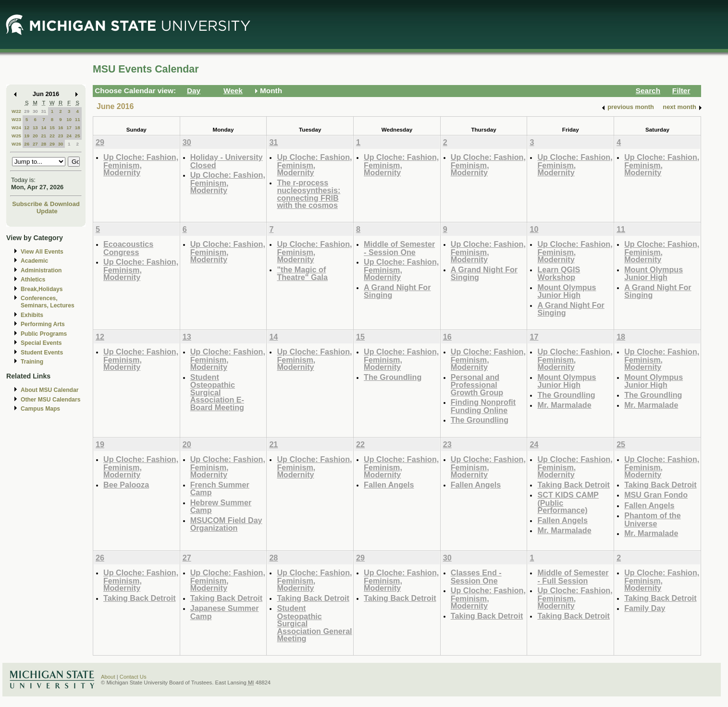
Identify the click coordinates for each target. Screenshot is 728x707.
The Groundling (393, 377)
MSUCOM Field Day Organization (226, 524)
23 (61, 136)
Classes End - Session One (476, 577)
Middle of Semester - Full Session (573, 577)
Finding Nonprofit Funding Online (483, 406)
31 (43, 111)
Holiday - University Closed (227, 161)
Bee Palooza (126, 485)
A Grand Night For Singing (397, 291)
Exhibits (32, 315)
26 (27, 144)
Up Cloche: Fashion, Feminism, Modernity (141, 165)
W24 (16, 128)
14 (43, 128)
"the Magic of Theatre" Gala (302, 274)
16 (61, 128)
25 (78, 136)
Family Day (645, 608)
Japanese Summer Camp (225, 612)
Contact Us (133, 677)
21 (43, 136)
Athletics (33, 280)
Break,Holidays (42, 289)
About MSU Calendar (49, 390)
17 (69, 128)
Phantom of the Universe (653, 519)
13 (35, 128)
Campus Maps (40, 409)
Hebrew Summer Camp (221, 506)
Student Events (42, 353)
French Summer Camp (220, 489)
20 (35, 136)
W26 (16, 144)
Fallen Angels (389, 485)
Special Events (41, 343)
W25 (16, 136)
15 (52, 128)
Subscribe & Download (46, 204)
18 (78, 128)
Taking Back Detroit (574, 485)
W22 (16, 111)
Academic (34, 261)
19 (27, 136)
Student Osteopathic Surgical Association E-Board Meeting (217, 392)
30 (35, 111)
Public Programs (44, 334)
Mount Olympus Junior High (567, 291)
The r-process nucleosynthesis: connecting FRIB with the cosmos (308, 194)
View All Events (42, 252)
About (108, 677)
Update (47, 211)
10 (69, 119)
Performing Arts (43, 324)
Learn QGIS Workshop (559, 274)
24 (69, 136)
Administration (41, 270)
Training (32, 362)
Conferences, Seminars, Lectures (48, 302)
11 (78, 119)
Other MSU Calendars (51, 400)
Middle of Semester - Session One (399, 248)
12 (27, 128)
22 (52, 136)
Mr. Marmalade (564, 405)
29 (27, 111)
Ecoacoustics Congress (128, 248)
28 (43, 144)
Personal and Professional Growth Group (477, 385)
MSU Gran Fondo (656, 495)
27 (35, 144)
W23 (16, 119)
